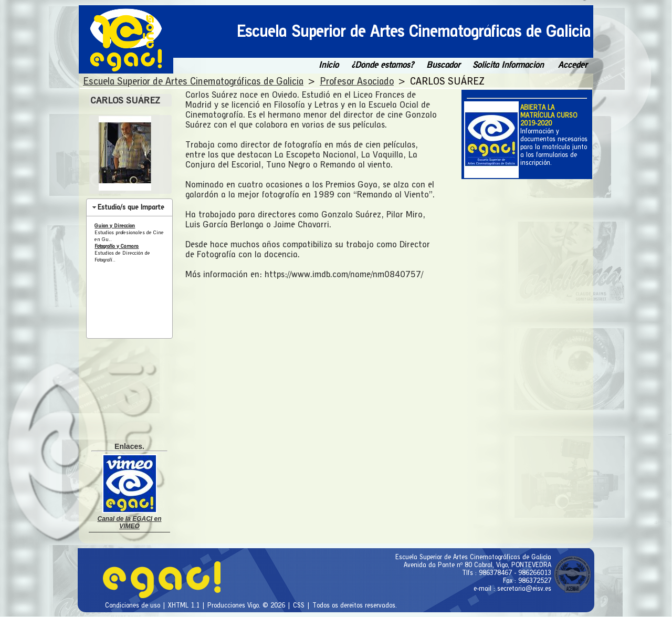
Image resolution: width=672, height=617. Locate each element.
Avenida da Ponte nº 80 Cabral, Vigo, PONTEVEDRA (477, 565)
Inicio (329, 65)
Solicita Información (508, 65)
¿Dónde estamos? (382, 65)
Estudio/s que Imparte (131, 207)
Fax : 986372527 (527, 581)
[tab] (129, 207)
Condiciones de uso (134, 605)
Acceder (573, 65)
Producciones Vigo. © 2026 (247, 605)
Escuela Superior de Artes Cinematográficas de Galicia (473, 557)
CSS (300, 605)
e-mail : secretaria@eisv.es (512, 588)
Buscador (443, 65)
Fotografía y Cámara (117, 246)
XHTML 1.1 (185, 605)
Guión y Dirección (115, 225)
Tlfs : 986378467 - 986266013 (507, 573)
